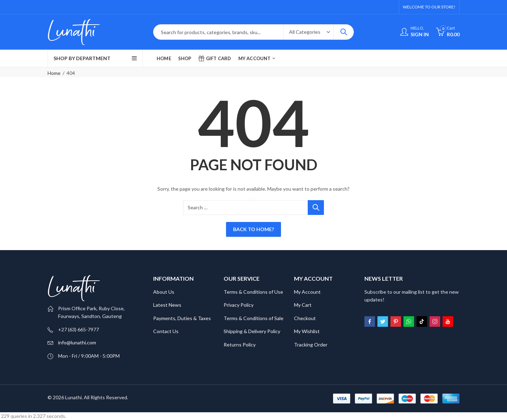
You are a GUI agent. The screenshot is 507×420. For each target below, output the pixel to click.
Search (344, 32)
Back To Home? (254, 229)
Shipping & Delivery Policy (252, 331)
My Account (307, 292)
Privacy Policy (239, 305)
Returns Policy (240, 345)
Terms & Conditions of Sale (254, 318)
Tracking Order (311, 345)
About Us (164, 292)
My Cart (303, 305)
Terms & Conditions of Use (253, 292)
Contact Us (166, 331)
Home (54, 73)
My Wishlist (307, 331)
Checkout (305, 318)
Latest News (167, 305)
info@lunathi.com (77, 342)
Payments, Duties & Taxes (182, 318)
